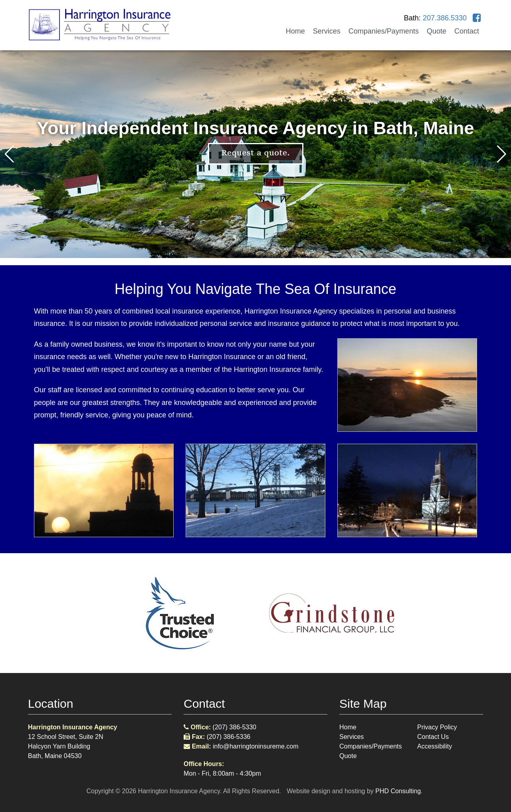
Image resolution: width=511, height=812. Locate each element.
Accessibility (435, 746)
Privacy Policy (437, 727)
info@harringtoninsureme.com (256, 746)
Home (295, 31)
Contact (467, 31)
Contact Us (433, 737)
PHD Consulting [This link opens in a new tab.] (398, 791)
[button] (502, 154)
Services (327, 31)
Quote (437, 31)
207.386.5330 (445, 18)
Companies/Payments (384, 31)
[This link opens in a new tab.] (477, 18)
